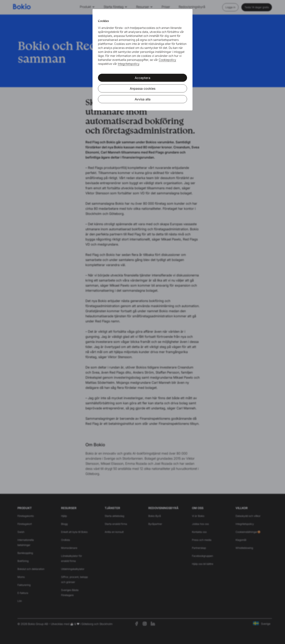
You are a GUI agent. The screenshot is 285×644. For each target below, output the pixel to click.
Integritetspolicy (129, 64)
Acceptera (142, 78)
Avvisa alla (143, 99)
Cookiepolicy (167, 60)
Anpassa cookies (143, 89)
